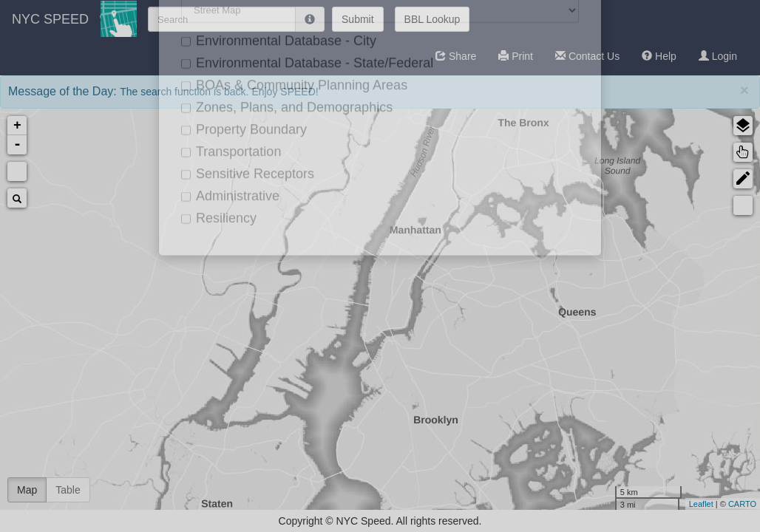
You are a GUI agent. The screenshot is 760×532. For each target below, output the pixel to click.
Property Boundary (642, 357)
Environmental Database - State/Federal (660, 263)
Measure (553, 205)
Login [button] (718, 56)
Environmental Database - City (660, 230)
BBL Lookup (432, 19)
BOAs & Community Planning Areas (645, 296)
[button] (456, 56)
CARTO (552, 504)
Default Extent (17, 171)
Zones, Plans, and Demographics (641, 328)
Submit (358, 19)
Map (27, 490)
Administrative (631, 427)
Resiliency (621, 451)
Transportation (631, 380)
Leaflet (511, 504)
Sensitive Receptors (645, 404)
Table (68, 490)
